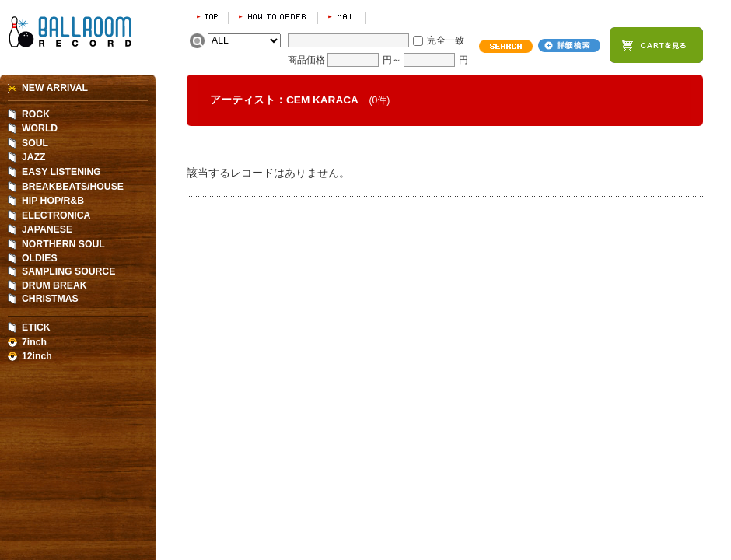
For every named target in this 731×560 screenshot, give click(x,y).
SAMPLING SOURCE (68, 271)
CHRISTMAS (50, 299)
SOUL (35, 143)
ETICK (36, 327)
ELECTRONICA (56, 215)
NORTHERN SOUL (63, 244)
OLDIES (40, 258)
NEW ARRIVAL (55, 88)
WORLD (40, 128)
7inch (34, 342)
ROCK (36, 114)
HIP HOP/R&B (53, 201)
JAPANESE (47, 229)
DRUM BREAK (54, 285)
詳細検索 (569, 45)
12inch (37, 356)
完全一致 (446, 40)
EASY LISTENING (61, 172)
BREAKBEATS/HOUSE (73, 187)
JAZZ (34, 157)
